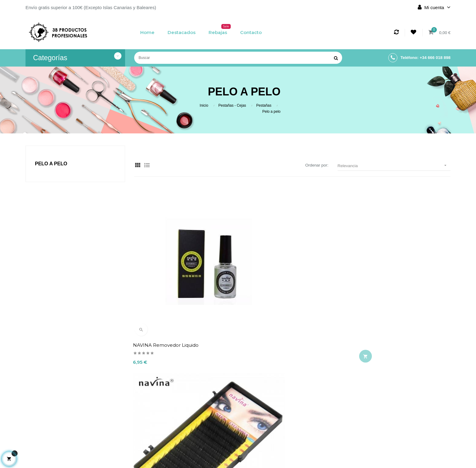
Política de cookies (202, 432)
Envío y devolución (202, 401)
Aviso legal (202, 411)
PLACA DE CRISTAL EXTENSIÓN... (389, 293)
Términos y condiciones (202, 422)
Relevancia (394, 165)
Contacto (202, 442)
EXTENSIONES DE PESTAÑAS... (278, 293)
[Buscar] (238, 58)
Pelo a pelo (51, 164)
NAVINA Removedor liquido (167, 293)
